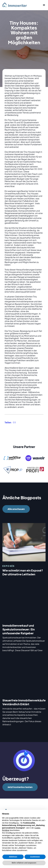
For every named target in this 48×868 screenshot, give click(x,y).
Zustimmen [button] (35, 857)
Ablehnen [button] (13, 857)
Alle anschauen (16, 509)
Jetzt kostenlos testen (20, 787)
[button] (43, 5)
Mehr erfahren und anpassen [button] (24, 863)
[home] (16, 5)
